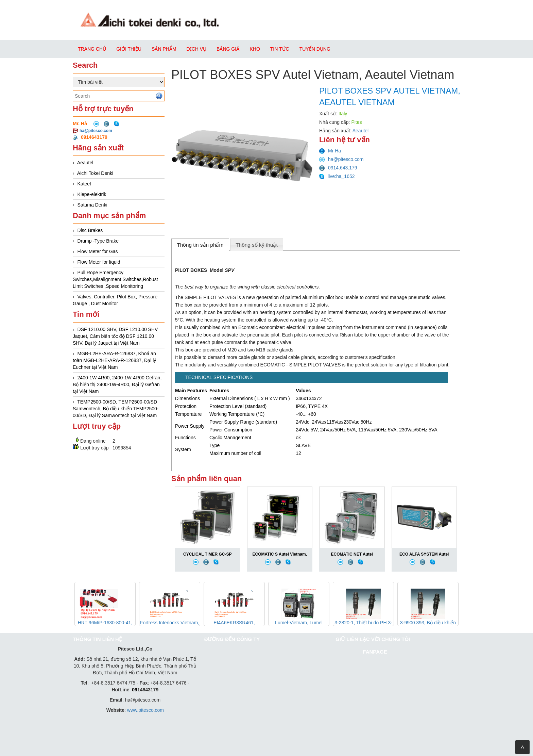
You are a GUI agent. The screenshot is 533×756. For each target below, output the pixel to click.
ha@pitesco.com (96, 131)
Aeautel (85, 163)
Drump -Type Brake (98, 241)
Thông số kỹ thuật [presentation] (257, 245)
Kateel (84, 184)
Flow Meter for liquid (99, 262)
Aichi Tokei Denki (95, 173)
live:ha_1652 (337, 176)
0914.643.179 (338, 168)
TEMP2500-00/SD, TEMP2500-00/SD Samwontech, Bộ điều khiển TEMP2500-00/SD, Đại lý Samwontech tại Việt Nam (116, 409)
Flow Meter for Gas (98, 251)
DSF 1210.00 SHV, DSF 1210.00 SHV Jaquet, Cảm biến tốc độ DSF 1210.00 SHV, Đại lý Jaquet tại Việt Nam (115, 336)
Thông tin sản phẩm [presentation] (200, 245)
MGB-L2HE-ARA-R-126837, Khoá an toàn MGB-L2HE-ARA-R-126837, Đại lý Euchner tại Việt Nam (114, 360)
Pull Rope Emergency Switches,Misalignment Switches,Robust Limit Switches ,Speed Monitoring (115, 279)
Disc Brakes (90, 230)
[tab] (200, 245)
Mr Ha (330, 151)
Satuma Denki (92, 205)
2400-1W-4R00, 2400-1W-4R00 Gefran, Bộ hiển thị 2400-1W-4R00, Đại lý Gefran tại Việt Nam (117, 384)
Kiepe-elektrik (92, 194)
